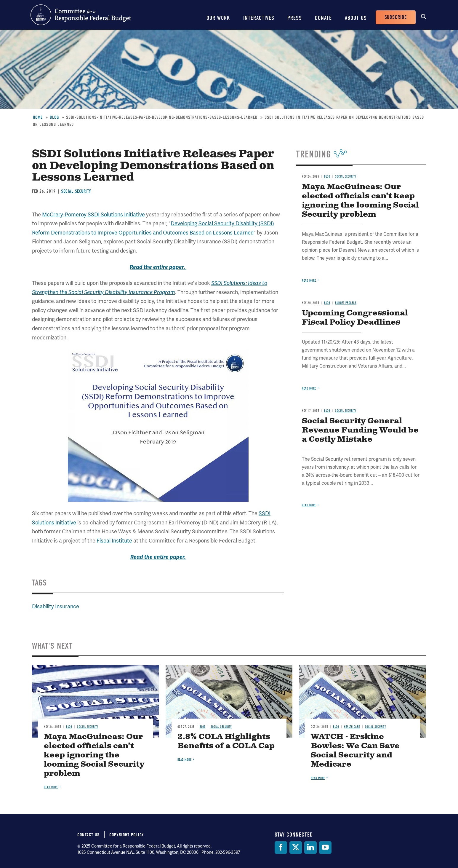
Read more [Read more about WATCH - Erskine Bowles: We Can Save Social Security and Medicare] (318, 778)
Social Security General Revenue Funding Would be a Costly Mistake (360, 430)
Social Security (76, 191)
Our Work (218, 18)
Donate (323, 18)
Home (38, 117)
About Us (356, 18)
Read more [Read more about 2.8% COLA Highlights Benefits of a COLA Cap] (185, 760)
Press (295, 18)
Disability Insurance (56, 606)
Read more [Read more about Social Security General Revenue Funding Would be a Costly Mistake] (309, 505)
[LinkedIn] (310, 848)
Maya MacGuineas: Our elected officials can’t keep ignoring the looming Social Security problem (360, 201)
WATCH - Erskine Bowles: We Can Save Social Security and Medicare (355, 751)
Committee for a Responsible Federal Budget (81, 15)
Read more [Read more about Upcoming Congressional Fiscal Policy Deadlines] (309, 388)
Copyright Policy (127, 835)
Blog (54, 117)
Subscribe (396, 17)
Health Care (352, 727)
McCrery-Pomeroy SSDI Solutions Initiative (93, 214)
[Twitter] (296, 848)
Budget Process (346, 303)
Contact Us (88, 835)
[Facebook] (281, 848)
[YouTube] (325, 848)
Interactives (259, 18)
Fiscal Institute (114, 541)
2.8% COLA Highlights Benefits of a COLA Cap (226, 741)
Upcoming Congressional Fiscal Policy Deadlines (355, 318)
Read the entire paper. (158, 267)
